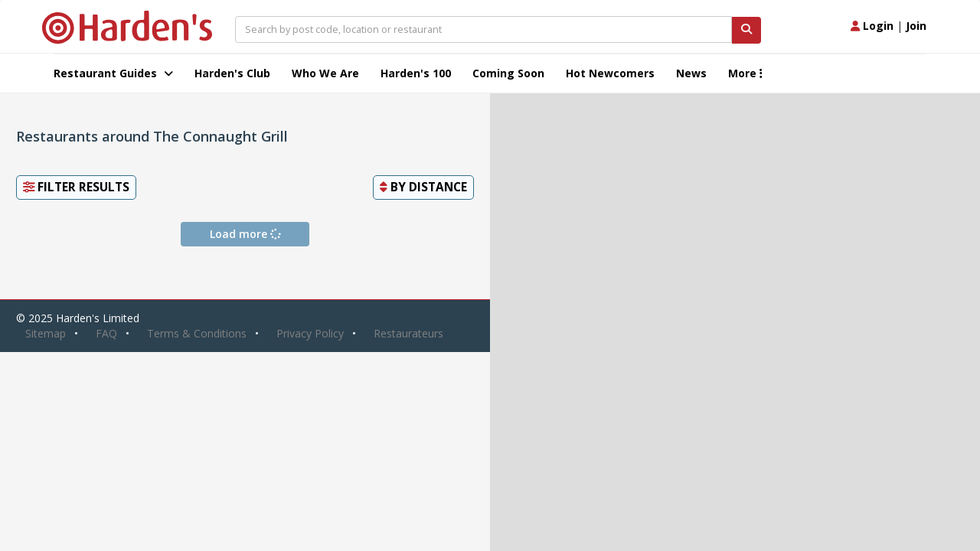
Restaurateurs (408, 333)
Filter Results (76, 187)
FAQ (106, 333)
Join (916, 26)
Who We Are (325, 73)
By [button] (423, 187)
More (745, 73)
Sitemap (46, 333)
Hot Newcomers (610, 73)
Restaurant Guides (113, 73)
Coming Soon (508, 73)
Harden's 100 (416, 73)
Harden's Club (232, 73)
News (691, 73)
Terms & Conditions (197, 333)
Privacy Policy (310, 333)
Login (872, 26)
